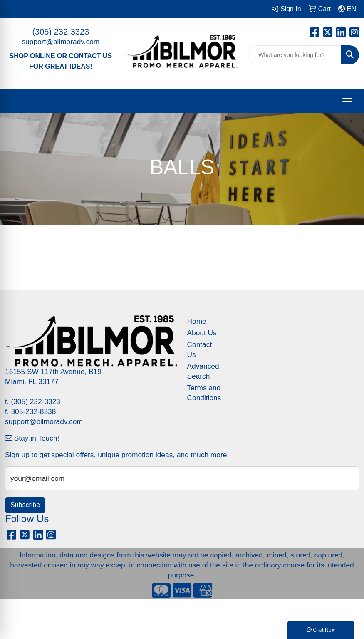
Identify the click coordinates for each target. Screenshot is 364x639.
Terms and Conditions (204, 393)
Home (197, 321)
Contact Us (200, 349)
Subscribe (25, 505)
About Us (202, 333)
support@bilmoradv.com (61, 42)
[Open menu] (347, 101)
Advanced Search (203, 371)
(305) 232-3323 (61, 32)
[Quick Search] (295, 55)
